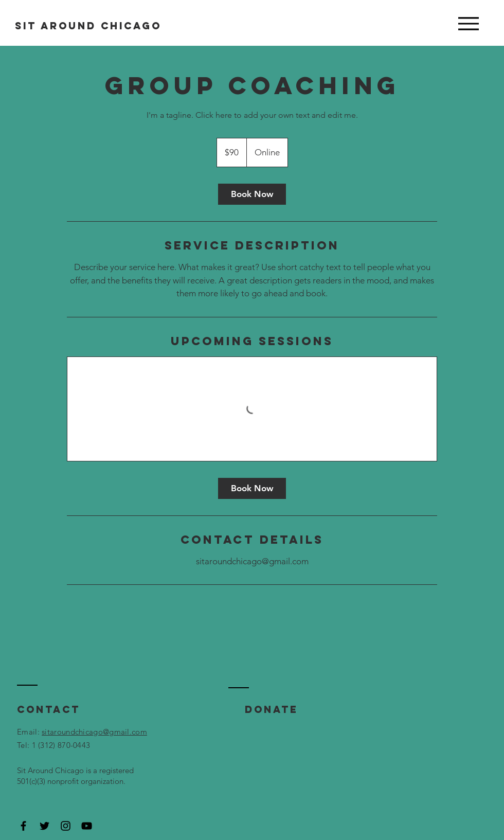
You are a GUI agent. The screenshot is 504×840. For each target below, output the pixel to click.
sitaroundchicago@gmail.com (94, 732)
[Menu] (468, 23)
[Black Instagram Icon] (66, 826)
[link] (252, 194)
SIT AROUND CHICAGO (88, 26)
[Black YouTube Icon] (87, 826)
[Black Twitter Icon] (44, 826)
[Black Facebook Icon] (23, 826)
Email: (29, 732)
